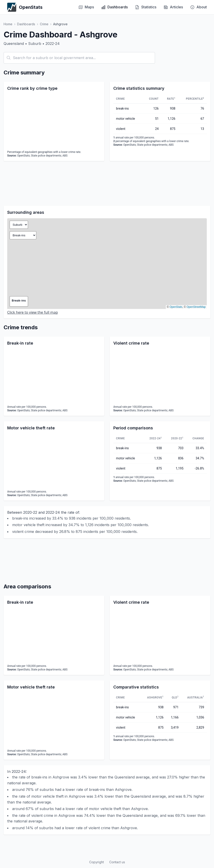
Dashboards (26, 24)
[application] (54, 121)
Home (8, 24)
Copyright (97, 862)
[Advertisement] (107, 183)
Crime (44, 24)
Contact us (117, 862)
